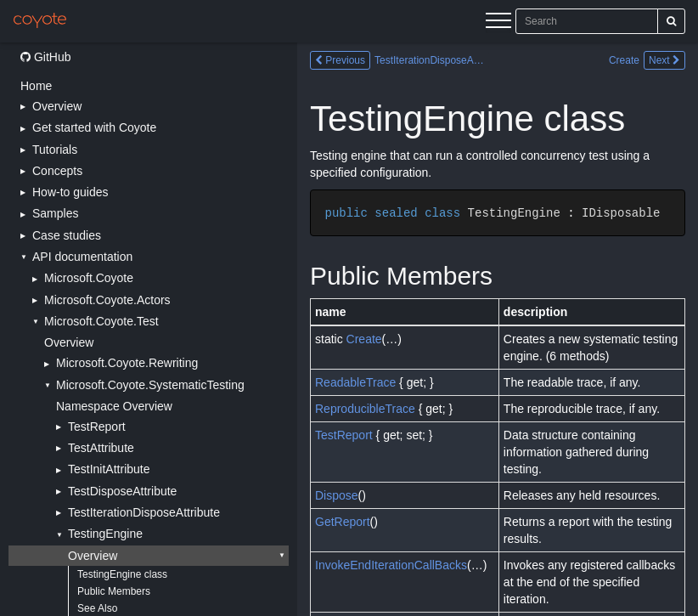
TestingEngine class (122, 574)
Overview (69, 342)
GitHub (45, 57)
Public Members (114, 591)
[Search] (671, 21)
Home (36, 86)
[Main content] (498, 329)
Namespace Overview (114, 406)
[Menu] (498, 23)
